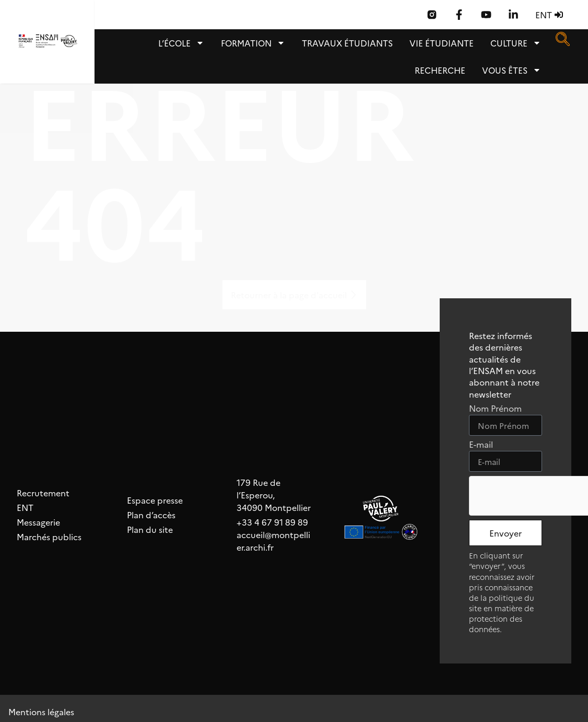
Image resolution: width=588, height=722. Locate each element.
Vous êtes (511, 70)
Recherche (440, 70)
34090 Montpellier (274, 507)
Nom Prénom (495, 409)
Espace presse (155, 500)
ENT (25, 507)
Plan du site (150, 529)
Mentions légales (41, 712)
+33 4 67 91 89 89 (272, 522)
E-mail (481, 445)
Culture (516, 43)
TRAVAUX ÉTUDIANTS (347, 43)
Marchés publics (49, 537)
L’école (181, 43)
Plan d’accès (151, 515)
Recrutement (43, 493)
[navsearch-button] (562, 42)
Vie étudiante (442, 43)
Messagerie (38, 522)
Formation (253, 43)
